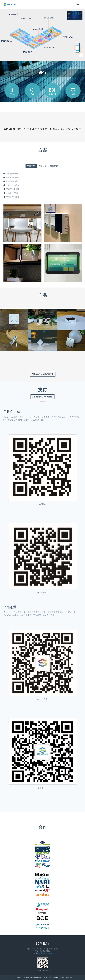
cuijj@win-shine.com (45, 953)
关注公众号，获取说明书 (42, 397)
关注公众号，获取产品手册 (43, 374)
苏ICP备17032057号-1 (65, 977)
